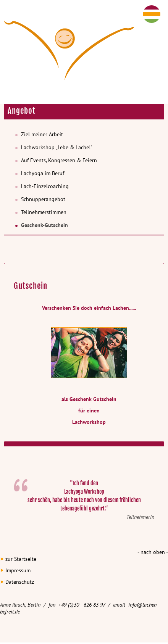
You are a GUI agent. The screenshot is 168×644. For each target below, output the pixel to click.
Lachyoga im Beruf (43, 173)
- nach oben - (153, 552)
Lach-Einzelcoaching (45, 186)
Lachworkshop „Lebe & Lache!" (57, 147)
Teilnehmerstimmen (44, 212)
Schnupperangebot (43, 199)
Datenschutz (20, 582)
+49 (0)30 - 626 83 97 (82, 605)
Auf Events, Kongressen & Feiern (59, 160)
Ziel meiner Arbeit (42, 134)
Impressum (18, 570)
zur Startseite (21, 559)
